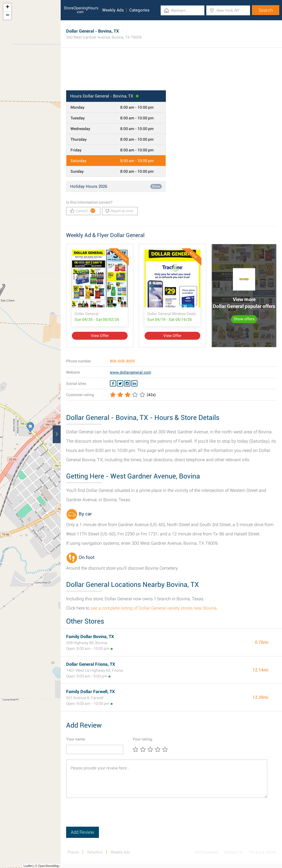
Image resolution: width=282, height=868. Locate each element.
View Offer (100, 336)
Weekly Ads (113, 10)
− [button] (8, 16)
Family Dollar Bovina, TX (90, 637)
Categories (139, 10)
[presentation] (108, 816)
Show (156, 186)
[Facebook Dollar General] (113, 383)
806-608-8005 (122, 361)
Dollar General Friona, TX (91, 664)
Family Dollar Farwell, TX (90, 692)
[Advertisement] (171, 73)
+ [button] (8, 7)
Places (73, 852)
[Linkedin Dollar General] (134, 383)
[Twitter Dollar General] (120, 383)
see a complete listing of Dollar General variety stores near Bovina (154, 608)
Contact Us (233, 852)
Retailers (95, 852)
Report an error (119, 211)
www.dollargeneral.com (130, 372)
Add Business (206, 852)
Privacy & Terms (263, 852)
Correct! (83, 211)
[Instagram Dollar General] (127, 383)
